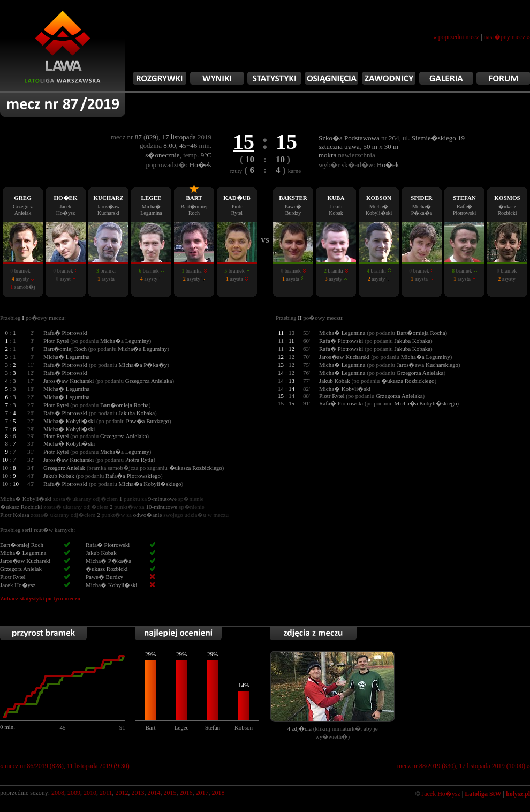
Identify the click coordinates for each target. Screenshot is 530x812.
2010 (90, 793)
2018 (218, 793)
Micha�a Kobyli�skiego (150, 484)
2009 (74, 793)
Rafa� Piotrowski (65, 333)
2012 (122, 793)
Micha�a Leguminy (125, 341)
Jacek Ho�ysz (441, 794)
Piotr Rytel (56, 341)
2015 (170, 793)
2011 (106, 793)
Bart (151, 727)
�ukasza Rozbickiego (408, 381)
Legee (182, 727)
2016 (186, 793)
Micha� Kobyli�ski (69, 421)
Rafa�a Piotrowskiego (133, 476)
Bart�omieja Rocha (124, 405)
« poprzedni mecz (456, 37)
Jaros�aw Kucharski (69, 381)
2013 (138, 793)
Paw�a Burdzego (148, 421)
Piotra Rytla (139, 460)
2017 (202, 793)
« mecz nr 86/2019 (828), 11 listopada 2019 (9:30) (65, 766)
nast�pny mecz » (507, 37)
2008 (58, 793)
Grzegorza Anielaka (149, 381)
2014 (154, 793)
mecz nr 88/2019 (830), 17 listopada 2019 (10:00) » (464, 766)
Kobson (244, 727)
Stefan (213, 727)
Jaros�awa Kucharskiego (427, 365)
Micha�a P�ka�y (143, 365)
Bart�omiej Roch (65, 349)
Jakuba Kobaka (137, 413)
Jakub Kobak (59, 476)
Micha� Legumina (66, 357)
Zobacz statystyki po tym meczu (40, 598)
